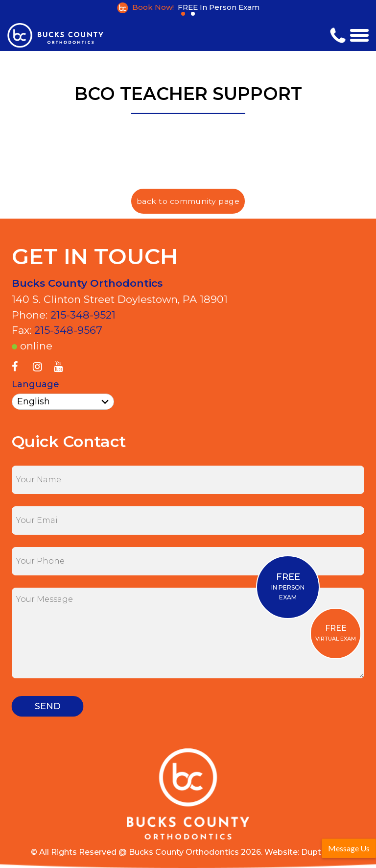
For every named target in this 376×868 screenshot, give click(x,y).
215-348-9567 (68, 330)
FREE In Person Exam (219, 7)
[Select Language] (63, 402)
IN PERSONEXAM (288, 586)
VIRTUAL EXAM (336, 633)
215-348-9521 (83, 315)
